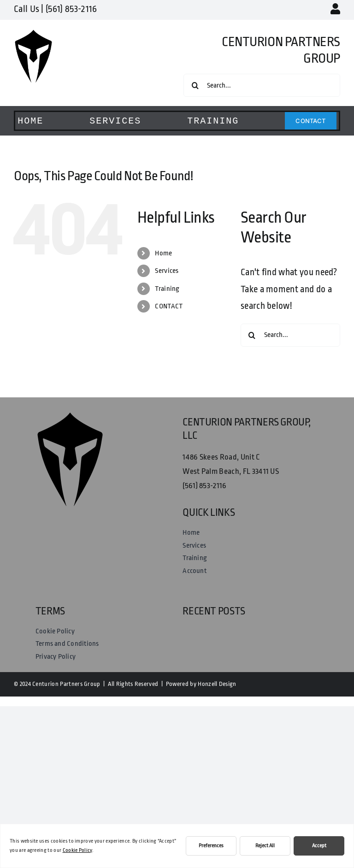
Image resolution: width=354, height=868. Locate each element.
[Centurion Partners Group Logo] (33, 34)
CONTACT (169, 306)
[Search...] (262, 85)
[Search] (195, 85)
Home (163, 253)
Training (167, 289)
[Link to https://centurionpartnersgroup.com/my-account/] (335, 9)
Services (167, 271)
